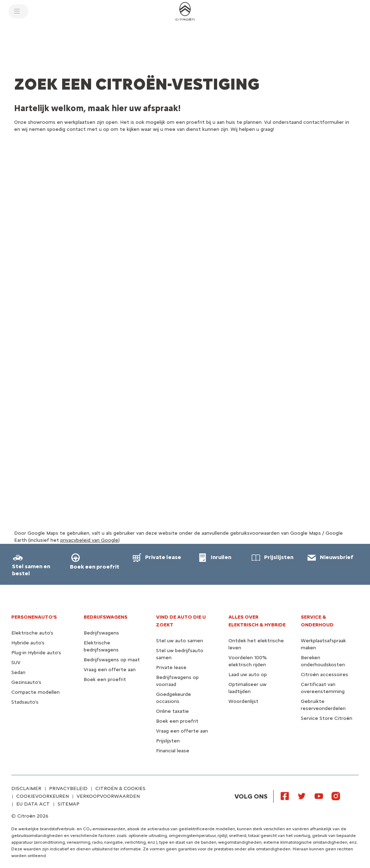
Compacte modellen (35, 692)
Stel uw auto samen (180, 641)
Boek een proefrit (105, 679)
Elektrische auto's (32, 633)
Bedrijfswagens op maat (112, 660)
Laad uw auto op (248, 675)
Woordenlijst (243, 701)
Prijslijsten (168, 741)
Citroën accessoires (324, 675)
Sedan (18, 672)
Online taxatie (172, 711)
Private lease (171, 667)
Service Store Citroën (327, 718)
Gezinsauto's (26, 682)
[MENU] (18, 11)
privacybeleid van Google (89, 540)
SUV (16, 663)
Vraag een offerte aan (110, 670)
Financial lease (173, 751)
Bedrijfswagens (101, 633)
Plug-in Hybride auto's (36, 653)
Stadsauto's (25, 702)
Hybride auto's (28, 643)
